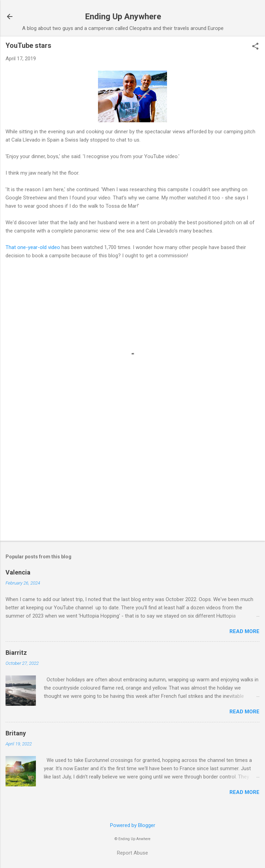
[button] (255, 47)
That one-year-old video (33, 247)
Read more (244, 631)
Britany (16, 733)
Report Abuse (132, 853)
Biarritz (16, 653)
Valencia (18, 572)
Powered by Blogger (133, 825)
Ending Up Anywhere (123, 17)
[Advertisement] (132, 482)
